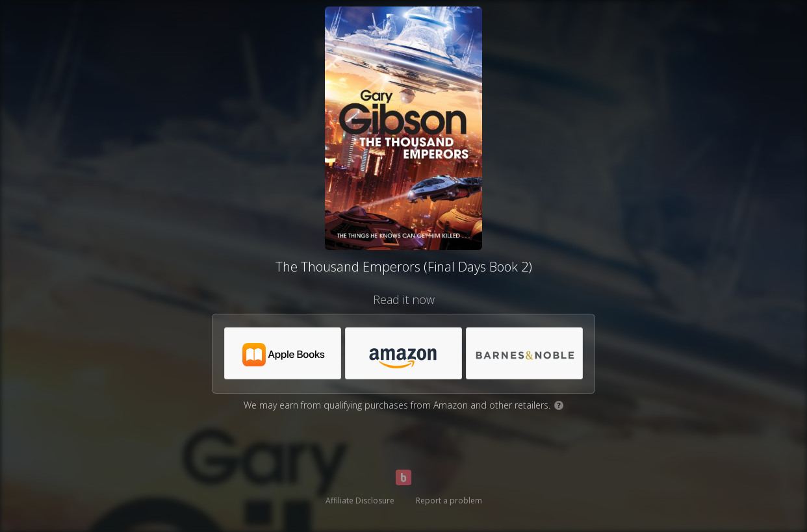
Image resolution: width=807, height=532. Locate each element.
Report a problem (449, 500)
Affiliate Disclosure (360, 500)
